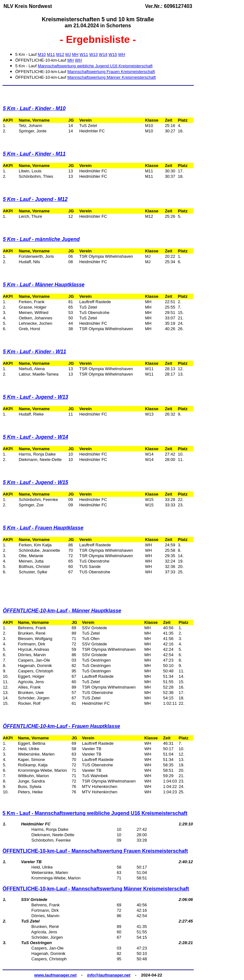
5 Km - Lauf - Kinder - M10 (34, 108)
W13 (94, 54)
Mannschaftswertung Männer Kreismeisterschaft (112, 77)
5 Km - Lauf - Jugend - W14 (35, 437)
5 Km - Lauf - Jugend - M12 (35, 199)
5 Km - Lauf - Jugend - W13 (35, 397)
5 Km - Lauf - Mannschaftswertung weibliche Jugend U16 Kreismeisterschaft (95, 813)
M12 (60, 54)
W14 (103, 54)
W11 (84, 54)
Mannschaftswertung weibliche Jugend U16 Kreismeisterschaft (95, 66)
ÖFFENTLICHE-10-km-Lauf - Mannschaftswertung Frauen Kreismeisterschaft (95, 851)
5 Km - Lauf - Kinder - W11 (34, 352)
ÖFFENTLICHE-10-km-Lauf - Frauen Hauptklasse (61, 726)
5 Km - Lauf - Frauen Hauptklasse (43, 528)
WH (122, 54)
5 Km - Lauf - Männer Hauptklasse (44, 285)
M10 (42, 54)
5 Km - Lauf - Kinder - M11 (34, 154)
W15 (113, 54)
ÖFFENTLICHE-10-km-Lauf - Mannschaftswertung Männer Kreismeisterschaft (96, 889)
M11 (51, 54)
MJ (68, 54)
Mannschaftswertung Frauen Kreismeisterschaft (111, 72)
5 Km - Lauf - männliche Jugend (41, 239)
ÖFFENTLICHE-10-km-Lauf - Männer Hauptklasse (62, 611)
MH (75, 54)
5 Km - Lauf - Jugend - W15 (35, 482)
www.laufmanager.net (55, 975)
